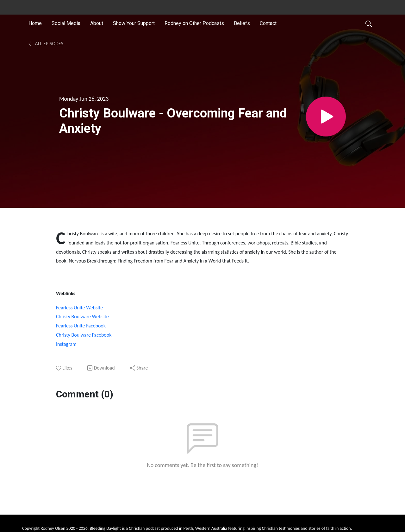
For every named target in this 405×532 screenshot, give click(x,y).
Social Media (66, 23)
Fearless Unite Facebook (81, 326)
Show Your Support (134, 23)
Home (35, 23)
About (97, 23)
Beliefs (242, 23)
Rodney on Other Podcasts (194, 23)
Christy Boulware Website (82, 317)
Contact (268, 23)
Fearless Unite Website (79, 308)
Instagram (66, 344)
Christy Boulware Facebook (84, 335)
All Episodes (45, 44)
